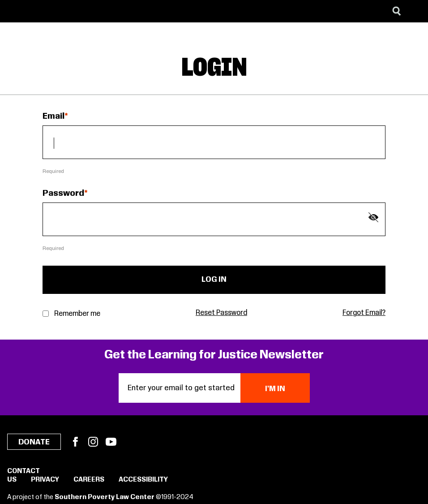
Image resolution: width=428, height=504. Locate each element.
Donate (34, 442)
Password (63, 194)
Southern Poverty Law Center (105, 497)
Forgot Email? (364, 313)
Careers (89, 480)
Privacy (45, 480)
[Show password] (373, 217)
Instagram (93, 442)
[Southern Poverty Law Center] (15, 11)
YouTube (111, 442)
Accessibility (143, 480)
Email (53, 116)
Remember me (77, 314)
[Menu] (415, 11)
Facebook (75, 442)
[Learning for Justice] (52, 11)
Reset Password (221, 313)
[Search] (397, 11)
